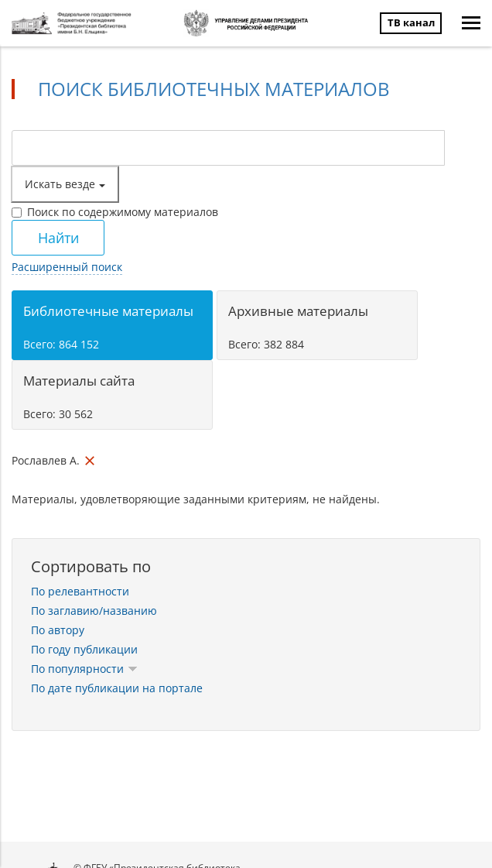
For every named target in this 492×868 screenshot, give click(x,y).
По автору (58, 630)
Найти (58, 238)
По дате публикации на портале (117, 688)
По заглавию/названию (94, 611)
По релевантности (80, 591)
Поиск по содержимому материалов (115, 212)
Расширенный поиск (67, 267)
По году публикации (84, 649)
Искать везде (65, 184)
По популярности (84, 669)
